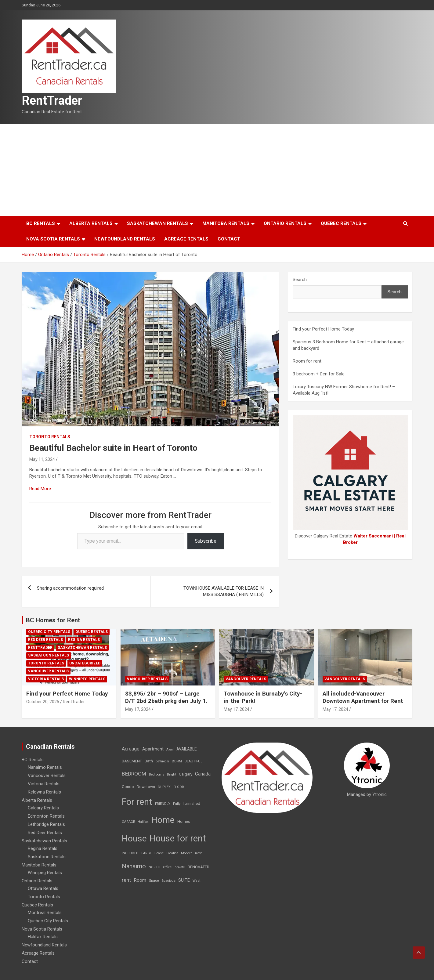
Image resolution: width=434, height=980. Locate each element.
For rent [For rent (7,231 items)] (137, 802)
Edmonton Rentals (46, 816)
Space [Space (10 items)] (154, 881)
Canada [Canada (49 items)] (203, 774)
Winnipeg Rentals (87, 679)
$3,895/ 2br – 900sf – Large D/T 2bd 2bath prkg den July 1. (166, 697)
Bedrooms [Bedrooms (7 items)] (157, 774)
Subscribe (206, 541)
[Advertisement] (217, 170)
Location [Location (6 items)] (172, 853)
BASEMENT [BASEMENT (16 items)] (132, 761)
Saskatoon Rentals (49, 655)
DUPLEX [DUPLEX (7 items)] (164, 787)
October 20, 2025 (43, 702)
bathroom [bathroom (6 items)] (162, 761)
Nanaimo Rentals (45, 767)
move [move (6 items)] (199, 853)
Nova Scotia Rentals (53, 239)
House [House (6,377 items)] (134, 839)
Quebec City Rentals (49, 632)
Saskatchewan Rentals (157, 223)
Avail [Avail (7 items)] (170, 749)
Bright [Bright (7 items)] (172, 774)
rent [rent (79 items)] (126, 880)
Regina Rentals (84, 640)
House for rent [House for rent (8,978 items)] (178, 838)
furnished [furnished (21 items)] (192, 803)
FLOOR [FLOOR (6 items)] (179, 787)
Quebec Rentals (341, 223)
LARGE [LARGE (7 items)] (146, 853)
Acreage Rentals (186, 239)
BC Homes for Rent (53, 620)
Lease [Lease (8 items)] (159, 853)
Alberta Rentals (91, 223)
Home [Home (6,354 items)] (163, 820)
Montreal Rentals (45, 913)
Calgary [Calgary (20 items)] (186, 774)
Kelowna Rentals (44, 792)
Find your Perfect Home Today (323, 329)
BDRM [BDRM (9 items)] (177, 761)
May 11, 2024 (42, 459)
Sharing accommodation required (70, 588)
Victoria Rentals (46, 679)
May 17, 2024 (138, 709)
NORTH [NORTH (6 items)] (154, 867)
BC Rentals (41, 223)
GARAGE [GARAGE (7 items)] (128, 822)
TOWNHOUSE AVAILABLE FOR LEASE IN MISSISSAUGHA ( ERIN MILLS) (224, 591)
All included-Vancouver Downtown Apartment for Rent (363, 697)
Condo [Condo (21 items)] (128, 787)
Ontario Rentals (285, 223)
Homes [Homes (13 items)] (184, 821)
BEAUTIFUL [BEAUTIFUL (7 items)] (193, 761)
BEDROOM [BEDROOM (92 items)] (134, 774)
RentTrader (52, 101)
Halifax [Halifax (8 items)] (143, 822)
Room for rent (307, 361)
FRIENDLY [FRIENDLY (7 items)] (163, 804)
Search (300, 280)
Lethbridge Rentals (46, 824)
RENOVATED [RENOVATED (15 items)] (199, 867)
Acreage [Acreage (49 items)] (131, 749)
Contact (229, 239)
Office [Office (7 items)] (167, 867)
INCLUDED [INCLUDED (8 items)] (130, 853)
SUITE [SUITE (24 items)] (184, 880)
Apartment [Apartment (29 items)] (153, 749)
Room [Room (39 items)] (140, 880)
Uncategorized (85, 663)
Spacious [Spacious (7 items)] (169, 881)
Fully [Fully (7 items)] (177, 804)
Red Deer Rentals (45, 640)
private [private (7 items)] (180, 867)
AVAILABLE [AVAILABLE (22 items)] (186, 749)
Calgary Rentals (43, 808)
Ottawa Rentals (43, 888)
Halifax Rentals (43, 937)
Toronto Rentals (50, 437)
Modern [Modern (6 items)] (187, 853)
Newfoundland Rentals (125, 239)
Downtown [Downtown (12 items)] (146, 787)
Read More (40, 489)
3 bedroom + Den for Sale (319, 374)
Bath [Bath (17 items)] (149, 761)
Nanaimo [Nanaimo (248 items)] (134, 866)
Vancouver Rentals (48, 671)
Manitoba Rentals (226, 223)
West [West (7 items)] (196, 881)
